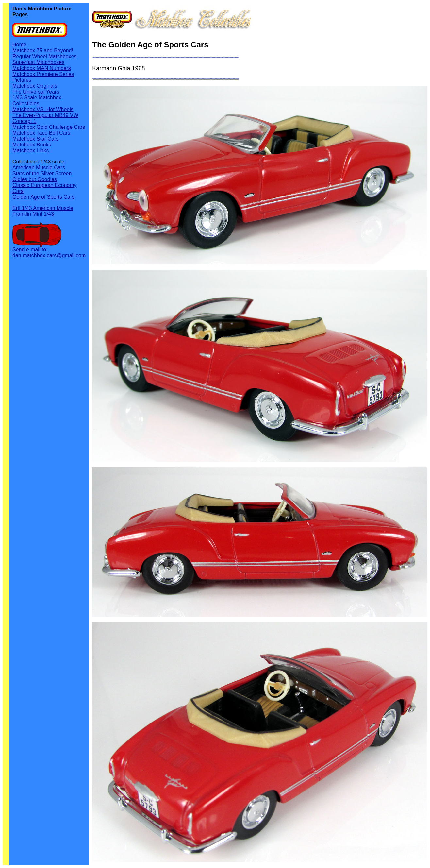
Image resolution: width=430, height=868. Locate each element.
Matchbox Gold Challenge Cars (49, 127)
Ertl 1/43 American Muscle (43, 208)
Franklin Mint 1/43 (33, 214)
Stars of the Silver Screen (42, 173)
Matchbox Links (31, 151)
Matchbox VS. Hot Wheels (43, 109)
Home (19, 45)
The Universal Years (36, 92)
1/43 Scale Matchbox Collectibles (37, 101)
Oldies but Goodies (35, 179)
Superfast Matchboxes (38, 62)
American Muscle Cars (39, 168)
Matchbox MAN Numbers (42, 68)
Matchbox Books (32, 145)
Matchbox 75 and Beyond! (43, 51)
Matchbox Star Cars (35, 139)
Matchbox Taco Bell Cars (41, 133)
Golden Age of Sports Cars (43, 197)
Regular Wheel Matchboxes (45, 56)
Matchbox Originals (35, 86)
